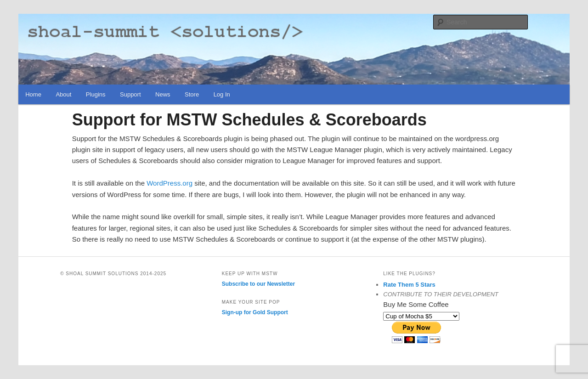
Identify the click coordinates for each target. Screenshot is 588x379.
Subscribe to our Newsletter (258, 284)
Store (192, 94)
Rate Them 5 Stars (409, 285)
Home (33, 94)
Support (130, 94)
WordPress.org (170, 183)
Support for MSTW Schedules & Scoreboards (249, 120)
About (63, 94)
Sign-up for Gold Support (255, 312)
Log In (222, 94)
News (163, 94)
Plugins (96, 94)
